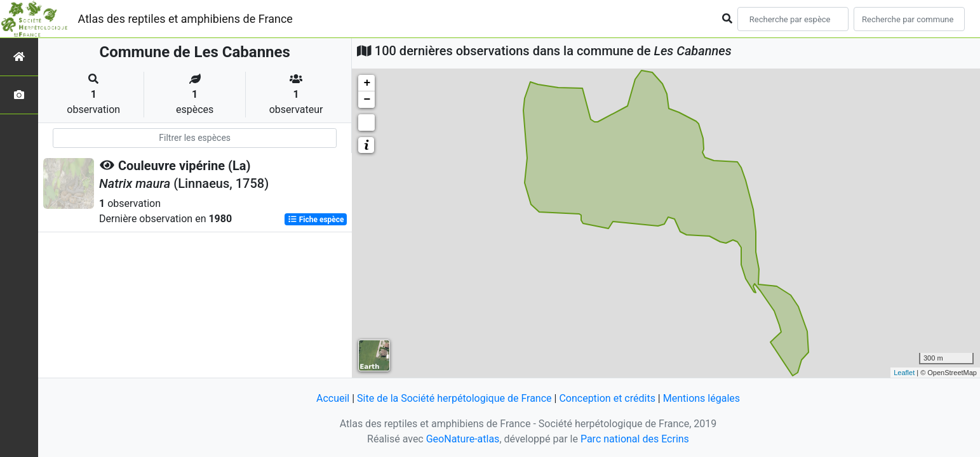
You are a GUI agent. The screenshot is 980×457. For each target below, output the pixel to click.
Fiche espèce (316, 220)
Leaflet (904, 373)
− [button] (367, 100)
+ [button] (367, 83)
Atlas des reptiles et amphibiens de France (185, 19)
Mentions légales (701, 398)
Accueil (333, 398)
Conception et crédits (607, 398)
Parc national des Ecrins (635, 439)
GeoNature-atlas (463, 439)
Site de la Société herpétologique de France (454, 398)
